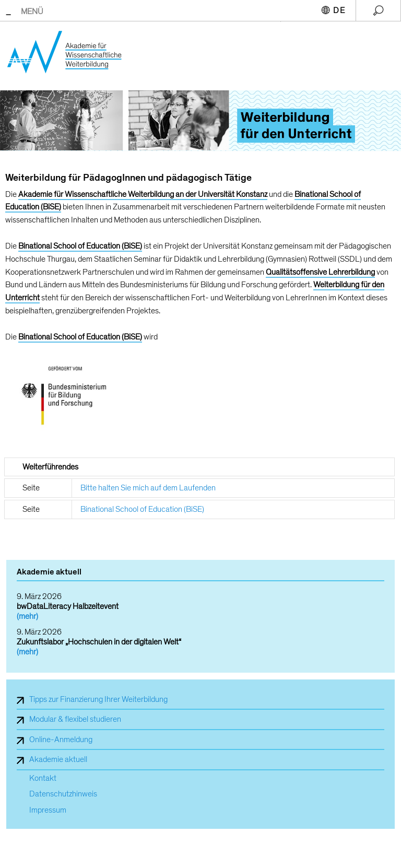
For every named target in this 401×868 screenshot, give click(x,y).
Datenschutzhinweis (63, 794)
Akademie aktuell (58, 759)
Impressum (48, 810)
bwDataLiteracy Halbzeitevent (68, 606)
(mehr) (27, 616)
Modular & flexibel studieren (75, 719)
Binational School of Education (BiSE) (142, 509)
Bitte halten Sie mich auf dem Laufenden (148, 488)
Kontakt (43, 778)
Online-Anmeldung (61, 740)
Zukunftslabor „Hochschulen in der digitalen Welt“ (99, 642)
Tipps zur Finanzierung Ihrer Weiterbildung (98, 699)
